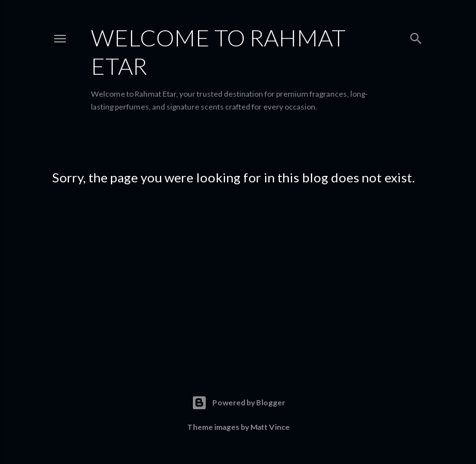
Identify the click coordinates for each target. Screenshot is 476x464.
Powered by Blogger (238, 403)
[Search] (416, 36)
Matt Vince (270, 427)
